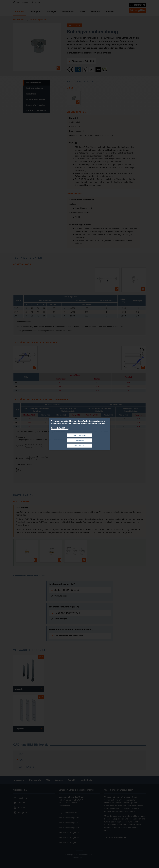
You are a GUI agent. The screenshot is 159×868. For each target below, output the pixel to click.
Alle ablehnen (79, 445)
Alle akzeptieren (80, 435)
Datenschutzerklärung (60, 428)
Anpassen (80, 440)
